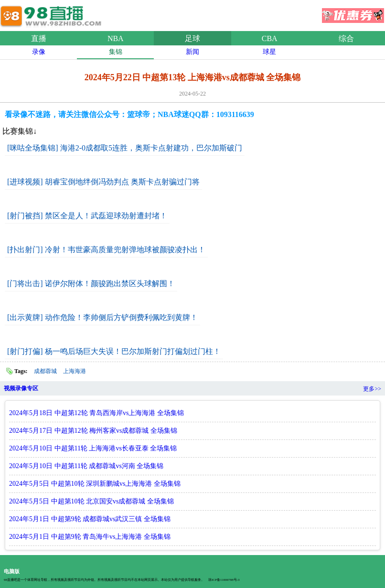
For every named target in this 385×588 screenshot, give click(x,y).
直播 (39, 38)
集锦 (116, 52)
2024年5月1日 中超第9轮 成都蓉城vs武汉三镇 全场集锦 (90, 519)
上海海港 (75, 371)
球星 (269, 52)
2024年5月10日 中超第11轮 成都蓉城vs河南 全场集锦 (86, 466)
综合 (346, 38)
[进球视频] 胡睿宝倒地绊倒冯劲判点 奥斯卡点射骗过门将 (103, 182)
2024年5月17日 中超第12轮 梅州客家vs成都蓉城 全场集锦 (93, 431)
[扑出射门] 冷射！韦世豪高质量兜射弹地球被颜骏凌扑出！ (106, 250)
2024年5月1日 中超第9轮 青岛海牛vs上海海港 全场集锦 (90, 537)
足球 (192, 38)
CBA (270, 38)
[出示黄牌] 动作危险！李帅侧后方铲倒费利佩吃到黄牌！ (102, 317)
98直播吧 (53, 14)
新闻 (192, 52)
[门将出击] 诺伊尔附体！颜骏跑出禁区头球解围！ (91, 283)
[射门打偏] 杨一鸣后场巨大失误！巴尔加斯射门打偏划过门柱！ (114, 351)
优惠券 (353, 12)
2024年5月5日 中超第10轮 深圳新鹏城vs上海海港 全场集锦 (95, 484)
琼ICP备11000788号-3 (224, 580)
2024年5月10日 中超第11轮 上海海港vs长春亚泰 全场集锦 (93, 448)
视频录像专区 (21, 388)
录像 (39, 52)
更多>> (372, 389)
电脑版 (12, 571)
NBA (116, 38)
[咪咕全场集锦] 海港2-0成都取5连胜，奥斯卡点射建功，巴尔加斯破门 (125, 148)
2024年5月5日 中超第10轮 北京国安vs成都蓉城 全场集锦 (91, 501)
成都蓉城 (45, 371)
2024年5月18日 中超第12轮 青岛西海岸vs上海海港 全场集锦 (96, 413)
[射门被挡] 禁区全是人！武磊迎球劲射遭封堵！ (87, 216)
